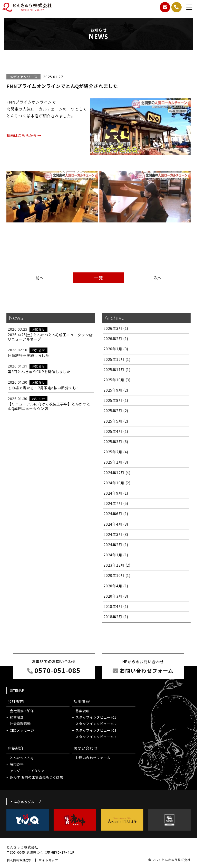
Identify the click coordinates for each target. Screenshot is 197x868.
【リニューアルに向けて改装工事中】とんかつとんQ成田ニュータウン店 (49, 406)
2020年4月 (116, 586)
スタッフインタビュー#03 (96, 730)
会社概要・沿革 (22, 711)
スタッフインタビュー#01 (96, 717)
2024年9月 (116, 493)
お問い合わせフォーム (93, 758)
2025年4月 (116, 431)
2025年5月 (116, 421)
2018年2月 (116, 617)
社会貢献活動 (20, 723)
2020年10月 (117, 575)
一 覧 (98, 278)
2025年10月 (117, 380)
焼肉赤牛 (17, 764)
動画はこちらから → (25, 135)
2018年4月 (116, 606)
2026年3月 (116, 328)
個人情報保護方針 (19, 860)
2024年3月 (116, 534)
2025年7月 (116, 411)
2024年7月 (116, 503)
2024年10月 (117, 483)
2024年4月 (116, 524)
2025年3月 (116, 442)
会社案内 (16, 701)
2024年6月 (116, 514)
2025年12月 (117, 359)
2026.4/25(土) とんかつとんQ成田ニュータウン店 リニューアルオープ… (50, 337)
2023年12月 (117, 565)
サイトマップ (48, 860)
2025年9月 (116, 390)
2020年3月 (116, 596)
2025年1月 (116, 462)
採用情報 (82, 701)
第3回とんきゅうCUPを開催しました (39, 372)
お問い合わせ (86, 748)
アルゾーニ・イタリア (27, 771)
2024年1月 (116, 555)
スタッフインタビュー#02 (96, 723)
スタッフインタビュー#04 (96, 736)
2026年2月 (116, 339)
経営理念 (17, 717)
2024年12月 (117, 473)
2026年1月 (116, 349)
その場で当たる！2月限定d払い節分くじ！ (44, 388)
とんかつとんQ (22, 758)
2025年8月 (116, 400)
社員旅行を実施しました (28, 355)
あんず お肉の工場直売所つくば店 (36, 777)
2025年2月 (116, 452)
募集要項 (82, 711)
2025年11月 (117, 370)
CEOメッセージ (22, 730)
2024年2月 (116, 545)
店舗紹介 (16, 748)
